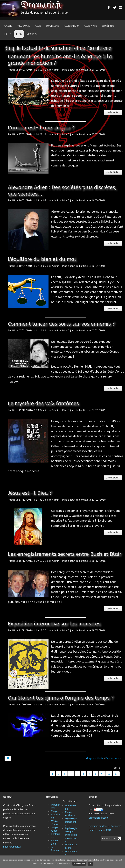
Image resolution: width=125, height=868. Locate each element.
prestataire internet (99, 818)
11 (116, 774)
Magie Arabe (90, 26)
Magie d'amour (71, 26)
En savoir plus (79, 864)
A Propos (32, 34)
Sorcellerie (52, 26)
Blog (19, 34)
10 (109, 774)
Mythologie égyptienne (71, 838)
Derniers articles (98, 826)
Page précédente (95, 758)
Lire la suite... (113, 112)
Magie (38, 26)
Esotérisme (108, 26)
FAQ (109, 830)
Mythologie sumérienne (71, 822)
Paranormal (23, 26)
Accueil (8, 26)
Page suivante (112, 758)
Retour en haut (109, 838)
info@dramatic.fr (12, 847)
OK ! (90, 864)
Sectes (8, 34)
